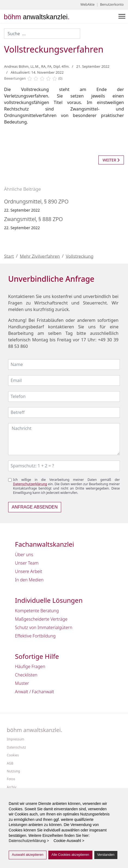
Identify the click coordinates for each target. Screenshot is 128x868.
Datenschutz (16, 747)
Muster (22, 683)
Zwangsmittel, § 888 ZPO (33, 219)
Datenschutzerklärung (30, 484)
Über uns (24, 555)
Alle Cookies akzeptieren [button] (70, 855)
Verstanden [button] (106, 855)
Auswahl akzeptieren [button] (28, 855)
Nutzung (13, 771)
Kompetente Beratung (37, 611)
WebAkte (88, 4)
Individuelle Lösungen (49, 600)
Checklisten (26, 675)
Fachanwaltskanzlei (45, 544)
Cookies (13, 755)
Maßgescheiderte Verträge (41, 619)
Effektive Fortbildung (35, 636)
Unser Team (27, 563)
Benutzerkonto (112, 4)
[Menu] (122, 16)
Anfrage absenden (35, 507)
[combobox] (42, 34)
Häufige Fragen (30, 666)
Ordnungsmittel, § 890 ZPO (36, 201)
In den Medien (29, 580)
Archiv (12, 787)
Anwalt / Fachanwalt (35, 692)
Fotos (11, 779)
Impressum (15, 739)
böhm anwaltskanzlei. (35, 730)
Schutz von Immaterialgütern (44, 627)
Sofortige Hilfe (37, 657)
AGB (10, 763)
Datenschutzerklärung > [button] (30, 841)
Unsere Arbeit (29, 571)
